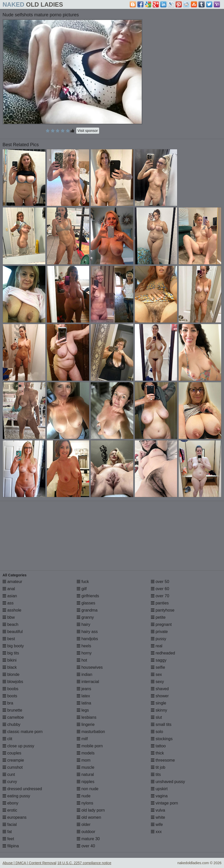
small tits (161, 724)
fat (7, 832)
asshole (12, 610)
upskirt (159, 789)
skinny (159, 710)
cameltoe (13, 717)
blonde (11, 674)
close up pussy (18, 746)
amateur (12, 582)
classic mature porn (23, 732)
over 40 (86, 846)
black (10, 667)
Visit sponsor (88, 131)
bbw (9, 617)
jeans (84, 689)
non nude (88, 789)
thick (157, 753)
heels (84, 646)
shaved (160, 689)
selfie (158, 667)
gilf (82, 589)
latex (83, 696)
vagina (159, 796)
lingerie (86, 724)
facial (10, 824)
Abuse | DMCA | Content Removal (29, 863)
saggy (159, 660)
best (9, 639)
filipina (11, 846)
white (158, 817)
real (157, 646)
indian (84, 674)
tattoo (158, 746)
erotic (10, 810)
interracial (88, 682)
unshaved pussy (168, 782)
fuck (83, 582)
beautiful (13, 632)
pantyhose (163, 610)
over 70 (160, 596)
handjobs (87, 639)
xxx (156, 832)
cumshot (13, 767)
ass (8, 603)
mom (84, 760)
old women (89, 817)
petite (158, 617)
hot (82, 660)
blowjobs (13, 682)
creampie (13, 760)
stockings (162, 739)
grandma (87, 610)
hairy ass (87, 632)
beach (10, 624)
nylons (85, 803)
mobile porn (90, 746)
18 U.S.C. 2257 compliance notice (84, 863)
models (86, 753)
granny (85, 617)
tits (156, 774)
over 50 (160, 582)
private (159, 632)
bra (8, 703)
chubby (11, 724)
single (159, 703)
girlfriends (88, 596)
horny (84, 653)
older (84, 824)
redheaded (163, 653)
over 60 (160, 589)
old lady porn (91, 810)
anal (9, 589)
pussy (159, 639)
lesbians (87, 717)
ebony (10, 803)
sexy (157, 682)
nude (84, 796)
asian (10, 596)
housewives (90, 667)
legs (83, 710)
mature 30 (88, 839)
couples (12, 753)
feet (8, 839)
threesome (163, 760)
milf (82, 739)
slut (156, 717)
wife (157, 824)
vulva (158, 810)
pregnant (161, 624)
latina (84, 703)
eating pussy (16, 796)
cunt (9, 774)
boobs (10, 689)
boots (10, 696)
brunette (12, 710)
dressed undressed (22, 789)
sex (156, 674)
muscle (85, 767)
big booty (13, 646)
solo (157, 732)
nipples (85, 782)
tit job (158, 767)
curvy (10, 782)
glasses (86, 603)
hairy (83, 624)
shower (160, 696)
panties (160, 603)
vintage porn (164, 803)
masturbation (91, 732)
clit (7, 739)
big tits (11, 653)
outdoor (86, 832)
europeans (15, 817)
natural (85, 774)
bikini (10, 660)
